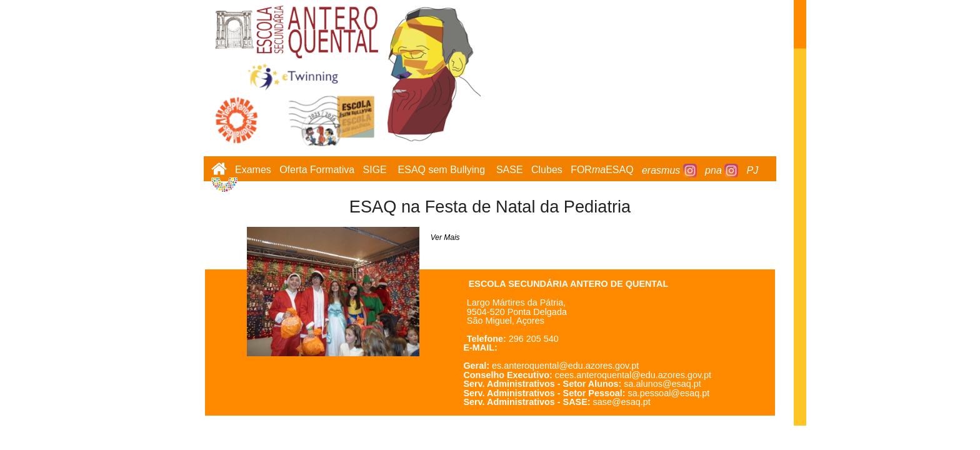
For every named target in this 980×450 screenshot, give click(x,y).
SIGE (375, 170)
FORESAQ (602, 170)
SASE (510, 170)
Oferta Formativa (317, 170)
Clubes (547, 170)
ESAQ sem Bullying (442, 170)
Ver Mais (445, 237)
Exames (253, 170)
